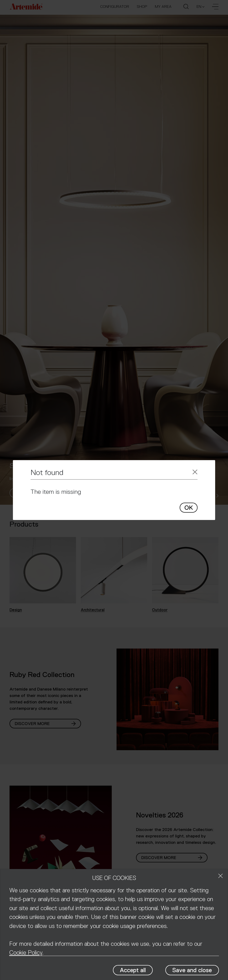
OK (189, 508)
